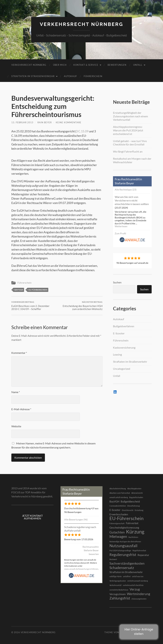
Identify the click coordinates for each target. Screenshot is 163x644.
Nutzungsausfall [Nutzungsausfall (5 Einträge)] (123, 546)
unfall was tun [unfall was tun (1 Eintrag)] (138, 576)
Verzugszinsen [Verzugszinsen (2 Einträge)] (118, 594)
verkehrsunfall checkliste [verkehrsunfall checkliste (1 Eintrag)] (133, 585)
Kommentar (19, 353)
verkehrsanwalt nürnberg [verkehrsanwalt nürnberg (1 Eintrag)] (138, 581)
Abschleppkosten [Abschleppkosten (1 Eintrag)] (134, 489)
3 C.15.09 (82, 131)
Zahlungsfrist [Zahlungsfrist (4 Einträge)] (120, 598)
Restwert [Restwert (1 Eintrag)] (113, 559)
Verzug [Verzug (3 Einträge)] (135, 589)
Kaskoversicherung (124, 347)
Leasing (117, 354)
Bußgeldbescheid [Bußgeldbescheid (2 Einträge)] (130, 501)
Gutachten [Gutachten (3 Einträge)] (117, 532)
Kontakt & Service (86, 65)
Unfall (138, 65)
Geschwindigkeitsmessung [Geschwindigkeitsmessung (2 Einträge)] (124, 528)
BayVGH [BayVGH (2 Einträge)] (114, 501)
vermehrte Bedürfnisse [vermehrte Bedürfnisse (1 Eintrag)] (119, 590)
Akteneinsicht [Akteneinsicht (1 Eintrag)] (137, 493)
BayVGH (19, 290)
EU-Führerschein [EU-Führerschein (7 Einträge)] (126, 518)
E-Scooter (119, 333)
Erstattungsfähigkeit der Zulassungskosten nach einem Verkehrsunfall (130, 116)
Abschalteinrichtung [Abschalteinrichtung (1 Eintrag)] (118, 489)
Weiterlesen (121, 226)
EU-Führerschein (38, 290)
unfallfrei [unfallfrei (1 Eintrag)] (127, 576)
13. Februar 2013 (22, 122)
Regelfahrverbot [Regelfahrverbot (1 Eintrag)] (139, 550)
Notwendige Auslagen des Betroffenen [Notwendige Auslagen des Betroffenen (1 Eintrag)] (125, 541)
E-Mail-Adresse (21, 409)
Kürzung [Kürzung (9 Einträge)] (135, 532)
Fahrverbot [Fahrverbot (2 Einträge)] (132, 523)
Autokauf (70, 76)
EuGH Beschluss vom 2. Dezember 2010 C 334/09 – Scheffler (34, 306)
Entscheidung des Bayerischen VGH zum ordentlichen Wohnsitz (80, 306)
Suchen (117, 282)
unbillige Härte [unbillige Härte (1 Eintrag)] (116, 576)
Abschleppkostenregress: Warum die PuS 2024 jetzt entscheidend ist (128, 130)
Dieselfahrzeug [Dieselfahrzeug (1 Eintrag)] (134, 506)
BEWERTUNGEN (117, 65)
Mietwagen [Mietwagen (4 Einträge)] (118, 536)
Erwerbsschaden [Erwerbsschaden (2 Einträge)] (119, 514)
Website (16, 426)
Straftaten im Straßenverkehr (33, 76)
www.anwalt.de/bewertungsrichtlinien (81, 569)
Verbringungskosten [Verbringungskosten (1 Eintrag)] (118, 581)
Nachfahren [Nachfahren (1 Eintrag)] (133, 537)
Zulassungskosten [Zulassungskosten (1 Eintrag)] (139, 599)
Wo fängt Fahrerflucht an (128, 151)
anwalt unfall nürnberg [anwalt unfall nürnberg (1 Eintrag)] (119, 497)
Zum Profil (120, 233)
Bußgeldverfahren (124, 326)
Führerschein (93, 76)
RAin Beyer (45, 122)
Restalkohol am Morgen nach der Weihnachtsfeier (132, 160)
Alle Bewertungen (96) (76, 519)
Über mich (60, 65)
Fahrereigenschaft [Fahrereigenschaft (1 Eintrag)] (117, 523)
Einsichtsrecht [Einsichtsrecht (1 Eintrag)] (128, 510)
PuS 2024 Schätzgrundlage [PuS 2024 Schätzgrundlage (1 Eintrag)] (120, 550)
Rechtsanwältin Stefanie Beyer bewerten (91, 550)
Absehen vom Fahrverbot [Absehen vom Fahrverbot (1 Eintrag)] (120, 493)
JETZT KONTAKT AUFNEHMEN (32, 517)
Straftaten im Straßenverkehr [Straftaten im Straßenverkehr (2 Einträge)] (126, 572)
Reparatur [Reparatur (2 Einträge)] (143, 555)
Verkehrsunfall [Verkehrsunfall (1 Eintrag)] (115, 585)
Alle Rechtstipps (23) (126, 190)
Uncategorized (122, 369)
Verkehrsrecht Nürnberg (81, 24)
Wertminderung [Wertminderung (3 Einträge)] (139, 594)
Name (16, 392)
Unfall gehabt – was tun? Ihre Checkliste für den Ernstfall (130, 143)
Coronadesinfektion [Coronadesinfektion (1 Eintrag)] (118, 506)
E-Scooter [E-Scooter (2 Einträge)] (115, 510)
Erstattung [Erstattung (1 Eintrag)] (139, 510)
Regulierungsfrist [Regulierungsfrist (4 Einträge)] (123, 555)
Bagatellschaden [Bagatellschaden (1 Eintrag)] (136, 497)
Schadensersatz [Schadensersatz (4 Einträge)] (122, 568)
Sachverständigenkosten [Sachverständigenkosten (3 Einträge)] (127, 563)
